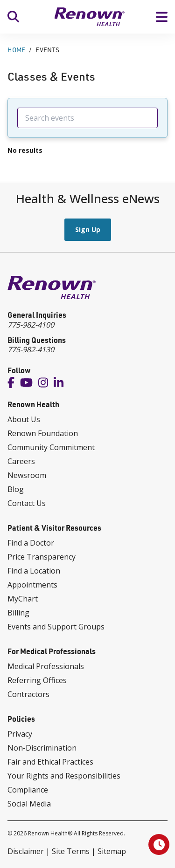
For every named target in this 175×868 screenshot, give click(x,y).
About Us (24, 419)
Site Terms (71, 851)
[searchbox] (87, 118)
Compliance (28, 790)
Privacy (20, 734)
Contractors (28, 694)
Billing (18, 613)
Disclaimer (26, 851)
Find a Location (34, 571)
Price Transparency (42, 557)
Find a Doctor (31, 543)
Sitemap (112, 851)
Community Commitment (51, 447)
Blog (16, 489)
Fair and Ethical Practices (50, 762)
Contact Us (27, 503)
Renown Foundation (43, 433)
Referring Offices (37, 680)
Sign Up (88, 229)
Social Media (29, 804)
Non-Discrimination (42, 748)
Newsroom (27, 475)
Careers (21, 461)
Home (16, 50)
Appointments (32, 585)
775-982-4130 (31, 349)
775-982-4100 (31, 325)
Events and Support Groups (56, 627)
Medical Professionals (46, 666)
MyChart (23, 599)
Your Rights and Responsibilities (64, 776)
